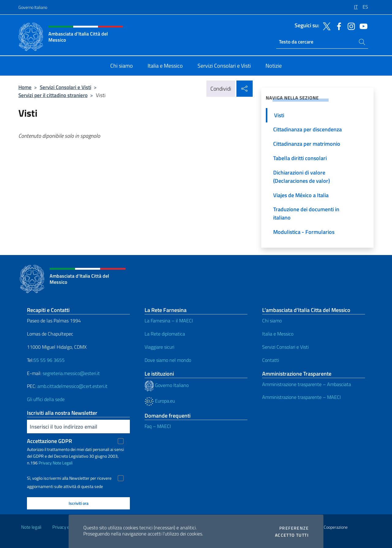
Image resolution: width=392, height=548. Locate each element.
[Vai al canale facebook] (337, 26)
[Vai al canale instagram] (350, 26)
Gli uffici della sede (46, 399)
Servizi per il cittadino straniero (53, 95)
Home (25, 87)
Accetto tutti (292, 535)
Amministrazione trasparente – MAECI (302, 397)
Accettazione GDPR (49, 441)
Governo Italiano (33, 7)
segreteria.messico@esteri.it (71, 373)
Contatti (271, 360)
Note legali (31, 527)
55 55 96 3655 (49, 360)
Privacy (45, 463)
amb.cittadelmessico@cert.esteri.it (72, 386)
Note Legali (63, 463)
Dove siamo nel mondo (168, 360)
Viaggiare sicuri (159, 347)
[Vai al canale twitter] (325, 26)
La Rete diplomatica (165, 334)
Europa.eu (160, 401)
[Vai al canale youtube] (362, 26)
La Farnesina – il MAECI (169, 321)
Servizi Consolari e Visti (66, 87)
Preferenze (294, 528)
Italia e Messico (278, 334)
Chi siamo (272, 321)
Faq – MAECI (158, 426)
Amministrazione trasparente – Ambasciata (307, 384)
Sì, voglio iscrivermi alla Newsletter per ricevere (69, 478)
